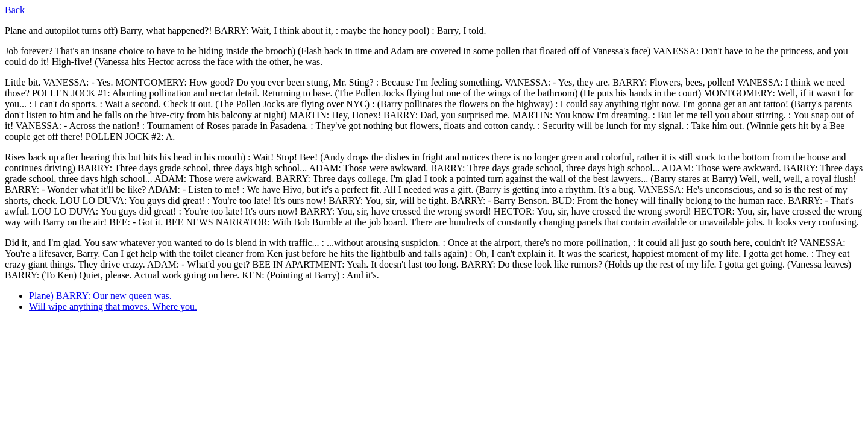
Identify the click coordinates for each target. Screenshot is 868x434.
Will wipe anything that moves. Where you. (113, 307)
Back (15, 10)
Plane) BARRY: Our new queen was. (100, 296)
